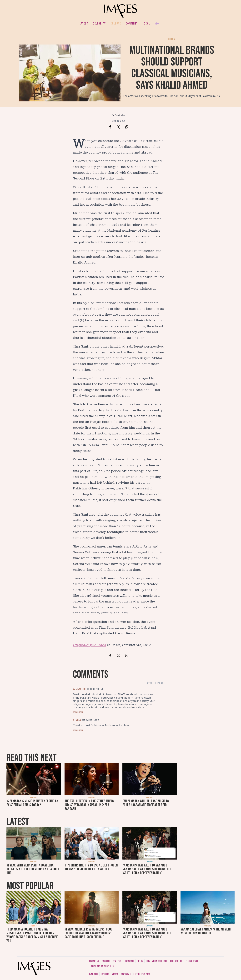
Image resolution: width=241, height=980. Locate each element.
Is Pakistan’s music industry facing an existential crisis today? (32, 803)
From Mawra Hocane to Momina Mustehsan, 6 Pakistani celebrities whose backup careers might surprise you (32, 935)
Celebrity (99, 24)
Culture (116, 24)
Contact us (94, 961)
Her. (157, 23)
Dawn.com (93, 974)
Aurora (115, 974)
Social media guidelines (156, 961)
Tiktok (140, 961)
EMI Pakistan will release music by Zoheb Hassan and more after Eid (146, 803)
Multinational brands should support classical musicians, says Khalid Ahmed (172, 68)
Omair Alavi (120, 115)
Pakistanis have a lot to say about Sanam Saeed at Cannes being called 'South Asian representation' (147, 869)
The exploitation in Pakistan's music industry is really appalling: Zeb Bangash (89, 805)
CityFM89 (105, 974)
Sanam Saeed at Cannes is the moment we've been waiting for (206, 931)
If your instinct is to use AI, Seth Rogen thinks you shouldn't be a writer (91, 867)
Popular (159, 683)
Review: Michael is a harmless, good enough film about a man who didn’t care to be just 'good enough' (89, 933)
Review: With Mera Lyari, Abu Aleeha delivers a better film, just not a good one (33, 869)
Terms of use (192, 961)
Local (146, 24)
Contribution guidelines (102, 966)
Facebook (106, 961)
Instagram (129, 961)
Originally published (90, 645)
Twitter (117, 961)
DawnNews (126, 974)
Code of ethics (177, 961)
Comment (132, 24)
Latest (84, 24)
